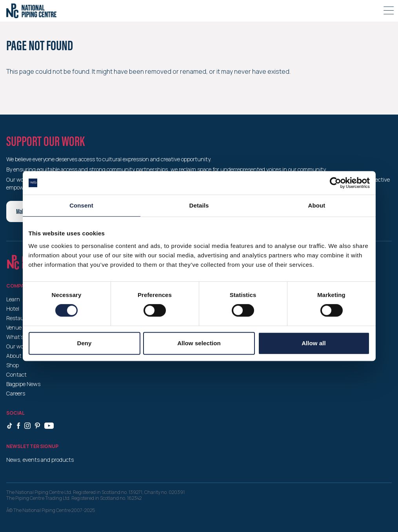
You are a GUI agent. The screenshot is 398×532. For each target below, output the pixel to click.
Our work (17, 346)
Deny (84, 343)
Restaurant (20, 318)
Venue (14, 327)
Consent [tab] (81, 205)
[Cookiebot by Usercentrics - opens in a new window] (335, 183)
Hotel (13, 309)
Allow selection (199, 343)
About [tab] (317, 205)
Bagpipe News (23, 384)
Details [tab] (199, 205)
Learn (13, 299)
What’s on (19, 337)
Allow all (314, 343)
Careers (16, 393)
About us (18, 356)
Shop (13, 365)
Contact (16, 374)
